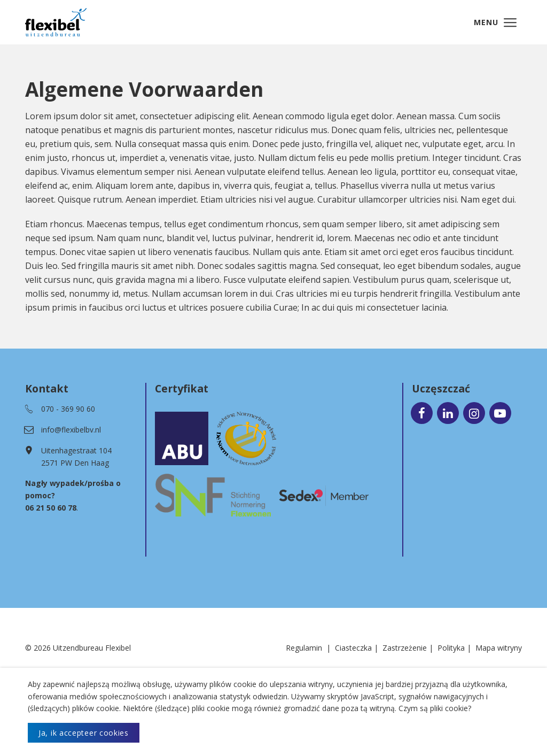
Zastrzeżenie (405, 649)
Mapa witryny (499, 649)
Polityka (451, 649)
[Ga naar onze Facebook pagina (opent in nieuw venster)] (422, 414)
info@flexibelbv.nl (71, 431)
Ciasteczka (353, 649)
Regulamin (304, 649)
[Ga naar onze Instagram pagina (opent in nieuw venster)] (474, 414)
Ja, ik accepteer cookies (84, 733)
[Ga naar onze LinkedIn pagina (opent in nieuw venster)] (448, 414)
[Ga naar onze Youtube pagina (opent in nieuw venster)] (500, 414)
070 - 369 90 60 (68, 410)
